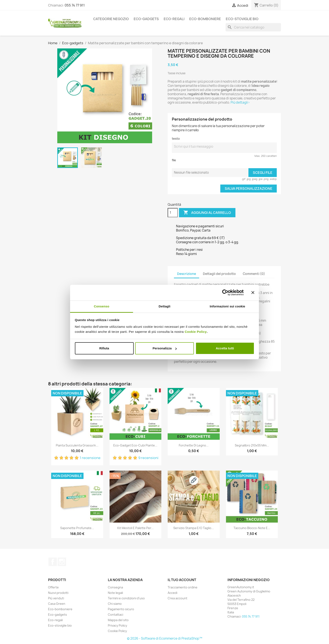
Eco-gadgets (146, 19)
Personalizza (165, 348)
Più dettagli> (240, 102)
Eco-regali (174, 19)
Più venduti (56, 598)
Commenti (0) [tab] (254, 274)
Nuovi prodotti (58, 593)
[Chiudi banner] (253, 293)
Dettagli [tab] (164, 306)
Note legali (115, 593)
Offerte (53, 587)
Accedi (172, 593)
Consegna (115, 587)
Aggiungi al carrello (207, 213)
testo (176, 139)
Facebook (53, 562)
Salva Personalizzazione (249, 189)
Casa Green (57, 604)
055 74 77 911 (75, 5)
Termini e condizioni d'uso (126, 598)
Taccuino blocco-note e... (252, 528)
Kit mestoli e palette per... (135, 528)
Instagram (62, 562)
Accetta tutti (225, 348)
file (174, 160)
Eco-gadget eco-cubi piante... (135, 445)
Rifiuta (104, 348)
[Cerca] (253, 27)
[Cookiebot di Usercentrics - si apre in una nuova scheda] (225, 293)
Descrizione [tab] (187, 274)
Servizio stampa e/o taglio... (194, 528)
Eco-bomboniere (205, 19)
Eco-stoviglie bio (242, 19)
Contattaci (116, 615)
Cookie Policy (196, 332)
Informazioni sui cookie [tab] (228, 306)
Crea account (178, 598)
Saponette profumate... (77, 528)
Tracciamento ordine (183, 587)
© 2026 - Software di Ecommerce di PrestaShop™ (165, 638)
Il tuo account (182, 580)
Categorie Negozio (111, 19)
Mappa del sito (118, 620)
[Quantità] (173, 213)
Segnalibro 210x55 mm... (252, 445)
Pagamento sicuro (121, 609)
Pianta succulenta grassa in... (77, 445)
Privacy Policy (117, 625)
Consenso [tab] (101, 306)
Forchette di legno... (194, 445)
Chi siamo (115, 604)
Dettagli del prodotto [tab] (219, 274)
